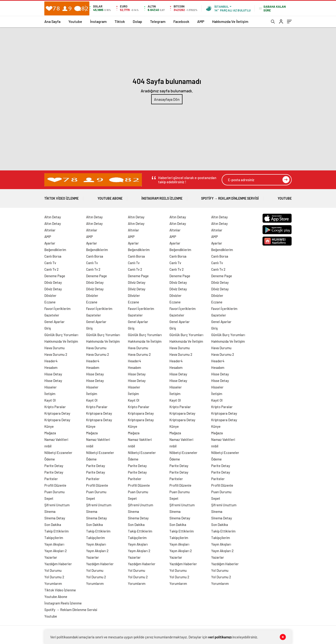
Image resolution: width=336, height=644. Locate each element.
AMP (201, 21)
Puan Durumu (54, 492)
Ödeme (50, 459)
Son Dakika (53, 525)
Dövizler (50, 295)
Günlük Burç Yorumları (61, 335)
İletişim (50, 394)
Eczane (50, 302)
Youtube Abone (110, 197)
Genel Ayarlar (54, 322)
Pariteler (51, 479)
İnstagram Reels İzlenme (162, 197)
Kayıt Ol (50, 400)
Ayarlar (50, 243)
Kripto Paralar (55, 407)
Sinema (50, 511)
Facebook (181, 21)
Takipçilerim (54, 538)
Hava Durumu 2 (56, 354)
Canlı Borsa (53, 256)
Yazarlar (51, 557)
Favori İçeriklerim (57, 309)
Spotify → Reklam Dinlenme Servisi (230, 197)
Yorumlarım (53, 583)
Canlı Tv (50, 263)
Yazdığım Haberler (58, 564)
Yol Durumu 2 (54, 577)
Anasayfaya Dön (167, 99)
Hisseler (51, 387)
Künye (49, 426)
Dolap (137, 21)
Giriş (48, 328)
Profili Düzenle (55, 485)
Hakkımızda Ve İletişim (230, 21)
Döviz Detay (53, 282)
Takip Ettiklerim (56, 531)
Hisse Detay (53, 374)
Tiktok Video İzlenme (61, 197)
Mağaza (50, 433)
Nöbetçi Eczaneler (58, 453)
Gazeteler (52, 315)
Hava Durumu (54, 348)
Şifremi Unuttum (57, 505)
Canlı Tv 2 (51, 269)
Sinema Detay (55, 518)
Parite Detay (54, 466)
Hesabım (51, 367)
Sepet (49, 498)
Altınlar (50, 230)
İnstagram (98, 21)
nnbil (48, 446)
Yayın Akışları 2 (56, 551)
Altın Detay (53, 217)
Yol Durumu (53, 570)
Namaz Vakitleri (56, 439)
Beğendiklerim (55, 250)
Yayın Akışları (54, 544)
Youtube (75, 21)
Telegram (158, 21)
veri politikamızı (220, 637)
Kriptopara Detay (57, 413)
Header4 (51, 361)
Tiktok (120, 21)
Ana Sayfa (52, 21)
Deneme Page (55, 276)
